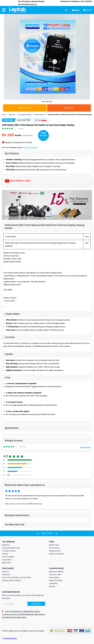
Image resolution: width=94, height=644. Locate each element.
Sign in (76, 10)
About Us (5, 572)
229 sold (38, 120)
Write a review (85, 447)
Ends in (20, 120)
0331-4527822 (85, 1)
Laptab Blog (53, 584)
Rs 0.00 (89, 10)
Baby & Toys (6, 563)
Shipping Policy (55, 551)
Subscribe (36, 604)
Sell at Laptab (54, 578)
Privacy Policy (54, 548)
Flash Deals (8, 120)
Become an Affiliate (56, 572)
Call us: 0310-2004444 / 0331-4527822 (17, 578)
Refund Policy (54, 545)
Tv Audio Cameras (9, 551)
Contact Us (6, 575)
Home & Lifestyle (8, 557)
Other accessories (31, 147)
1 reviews (21, 128)
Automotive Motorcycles (11, 548)
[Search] (24, 604)
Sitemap (52, 586)
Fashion (5, 554)
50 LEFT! (43, 136)
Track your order (55, 575)
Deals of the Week (56, 581)
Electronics (6, 545)
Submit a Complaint (56, 554)
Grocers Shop (7, 560)
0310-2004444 (72, 1)
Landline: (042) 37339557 (11, 581)
